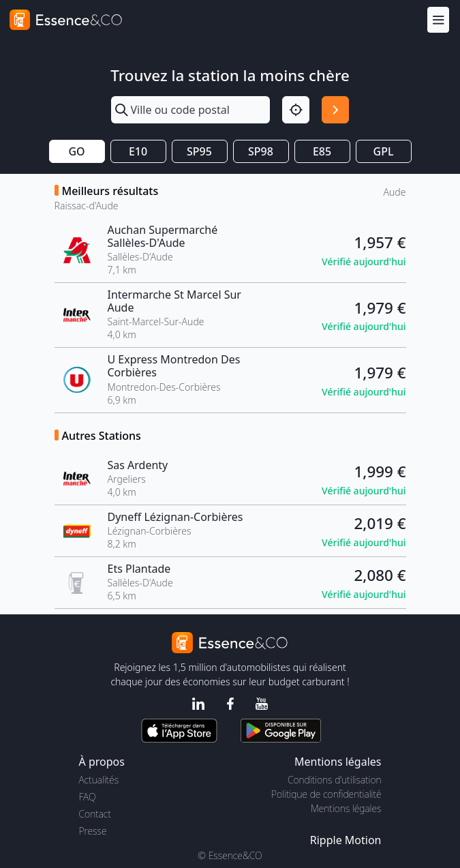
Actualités (99, 780)
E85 (322, 151)
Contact (95, 814)
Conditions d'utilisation (335, 780)
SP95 (199, 151)
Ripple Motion (346, 840)
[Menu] (438, 19)
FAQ (88, 797)
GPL (384, 151)
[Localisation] (296, 110)
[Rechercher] (335, 110)
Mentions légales (346, 808)
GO (76, 151)
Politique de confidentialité (326, 794)
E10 (138, 151)
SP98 (261, 151)
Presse (93, 831)
